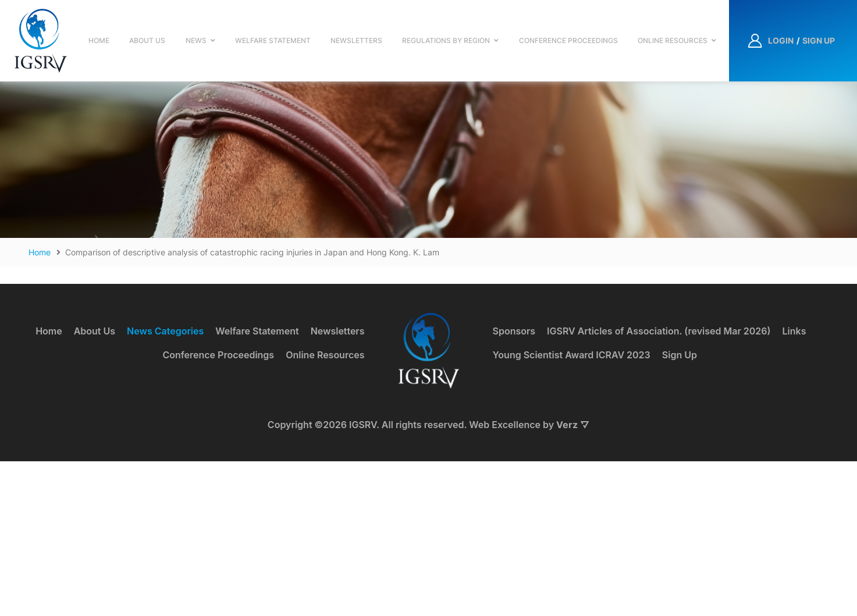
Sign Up (680, 509)
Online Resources (673, 40)
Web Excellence (505, 579)
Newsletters (356, 40)
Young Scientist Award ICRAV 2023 (572, 509)
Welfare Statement (273, 40)
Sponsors (514, 486)
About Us (147, 40)
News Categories (165, 486)
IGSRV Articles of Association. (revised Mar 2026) (659, 486)
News (196, 40)
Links (794, 486)
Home (99, 40)
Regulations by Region (446, 40)
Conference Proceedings (568, 40)
